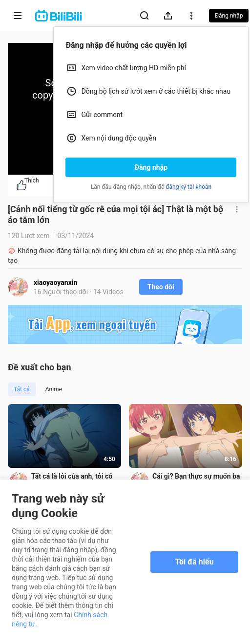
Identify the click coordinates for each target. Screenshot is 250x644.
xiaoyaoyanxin (55, 282)
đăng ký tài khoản (188, 187)
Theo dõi (161, 287)
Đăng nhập (151, 167)
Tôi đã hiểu (194, 562)
